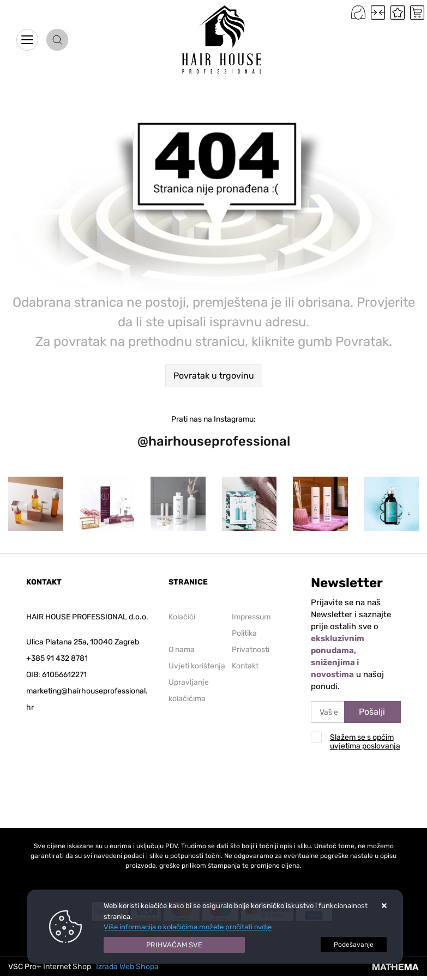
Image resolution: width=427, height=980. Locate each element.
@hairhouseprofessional (214, 441)
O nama (182, 650)
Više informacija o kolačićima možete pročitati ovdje (188, 927)
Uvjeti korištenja (197, 666)
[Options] (354, 945)
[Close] (175, 945)
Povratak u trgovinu (214, 376)
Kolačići (182, 617)
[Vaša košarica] (417, 13)
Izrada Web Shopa (127, 967)
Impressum (251, 617)
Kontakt (245, 666)
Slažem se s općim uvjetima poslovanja (365, 742)
